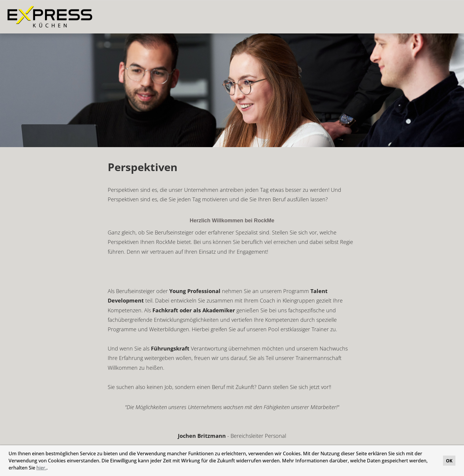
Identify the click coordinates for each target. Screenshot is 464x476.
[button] (50, 469)
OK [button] (449, 461)
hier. (41, 468)
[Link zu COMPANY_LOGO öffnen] (50, 17)
